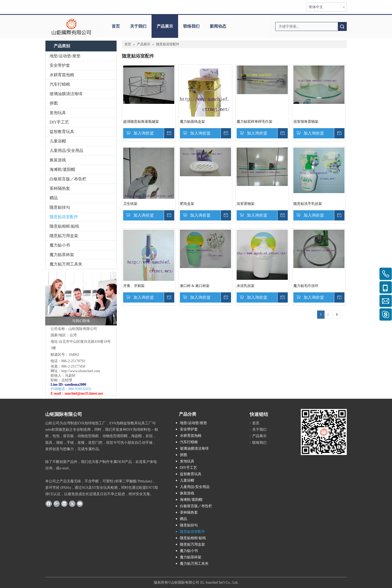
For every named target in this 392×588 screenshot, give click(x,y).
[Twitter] (72, 503)
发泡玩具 (58, 113)
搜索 (342, 26)
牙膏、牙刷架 (134, 286)
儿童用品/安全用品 (66, 151)
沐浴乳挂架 (246, 286)
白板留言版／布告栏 (68, 179)
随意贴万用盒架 (64, 236)
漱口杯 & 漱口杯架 (195, 286)
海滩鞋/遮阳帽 (62, 169)
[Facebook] (49, 503)
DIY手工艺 (59, 122)
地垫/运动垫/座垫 (65, 56)
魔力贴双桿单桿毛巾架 (255, 122)
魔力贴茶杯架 (62, 255)
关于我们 (138, 26)
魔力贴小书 (60, 245)
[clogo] (71, 26)
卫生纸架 (130, 204)
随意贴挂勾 (60, 207)
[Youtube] (80, 503)
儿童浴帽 (58, 141)
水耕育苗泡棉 (62, 75)
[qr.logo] (324, 432)
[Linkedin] (64, 503)
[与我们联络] (81, 298)
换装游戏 (58, 160)
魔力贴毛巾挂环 (306, 286)
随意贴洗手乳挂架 (308, 204)
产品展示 (165, 26)
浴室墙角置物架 (306, 122)
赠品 (54, 198)
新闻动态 (218, 26)
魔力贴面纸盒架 (192, 122)
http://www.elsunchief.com (81, 371)
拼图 (54, 103)
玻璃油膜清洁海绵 (66, 94)
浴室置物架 (246, 204)
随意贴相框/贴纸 (64, 226)
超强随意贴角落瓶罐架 (141, 122)
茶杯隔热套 (60, 188)
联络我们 (191, 26)
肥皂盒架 (187, 204)
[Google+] (57, 503)
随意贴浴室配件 (64, 217)
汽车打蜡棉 (60, 84)
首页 (116, 26)
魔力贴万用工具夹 (66, 264)
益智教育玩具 (62, 132)
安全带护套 (60, 65)
